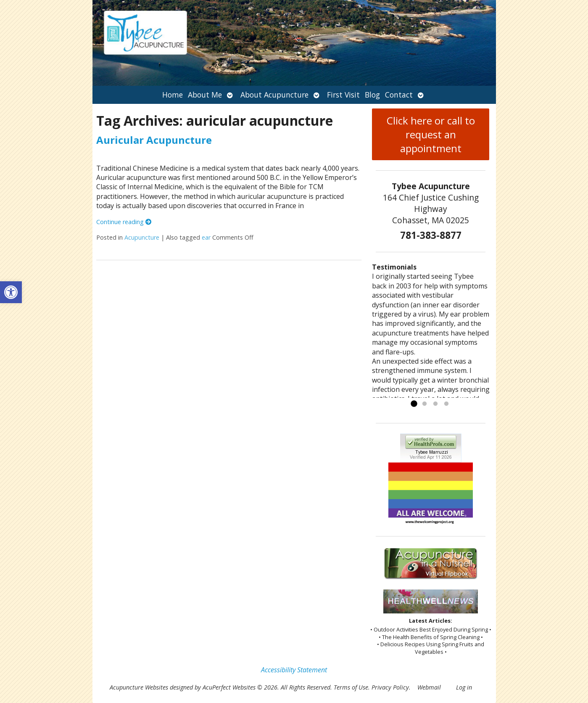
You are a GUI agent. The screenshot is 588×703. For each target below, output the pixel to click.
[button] (11, 292)
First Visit (343, 95)
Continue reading (124, 222)
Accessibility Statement (294, 670)
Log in (464, 687)
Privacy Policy (390, 687)
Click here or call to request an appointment (431, 134)
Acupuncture (142, 237)
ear (206, 237)
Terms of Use (351, 687)
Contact (399, 95)
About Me (205, 95)
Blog (372, 95)
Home (173, 95)
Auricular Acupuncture (154, 140)
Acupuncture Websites (139, 687)
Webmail (429, 687)
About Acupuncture (274, 95)
